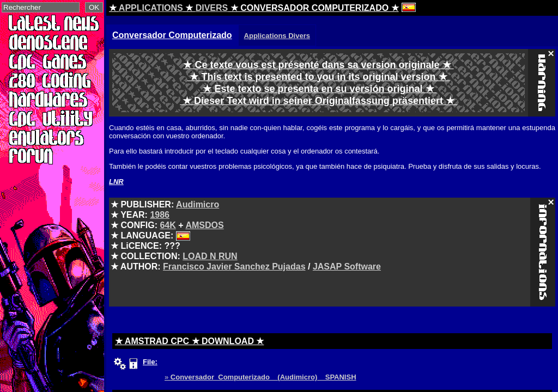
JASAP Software (347, 267)
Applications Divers (277, 36)
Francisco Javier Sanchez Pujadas (234, 267)
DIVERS (212, 8)
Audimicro (198, 204)
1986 (160, 215)
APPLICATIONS (151, 8)
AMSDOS (204, 225)
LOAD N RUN (210, 256)
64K (168, 225)
